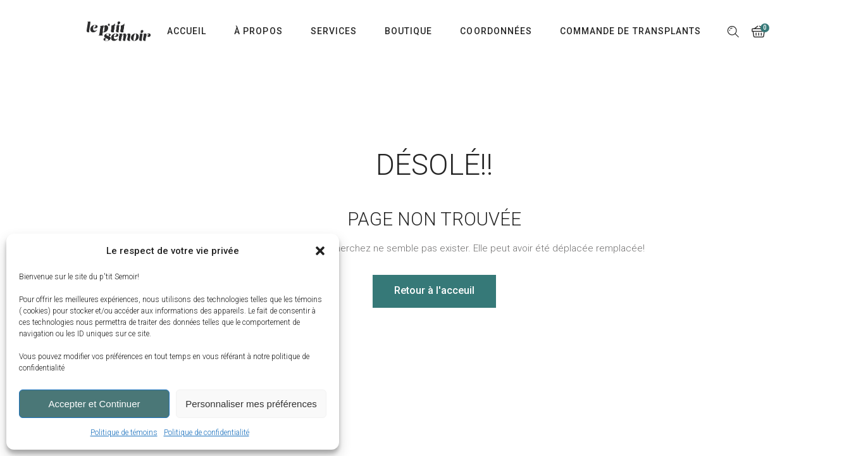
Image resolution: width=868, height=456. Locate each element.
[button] (320, 251)
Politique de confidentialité (207, 433)
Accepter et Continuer (94, 404)
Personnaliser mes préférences (251, 404)
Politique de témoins (124, 433)
